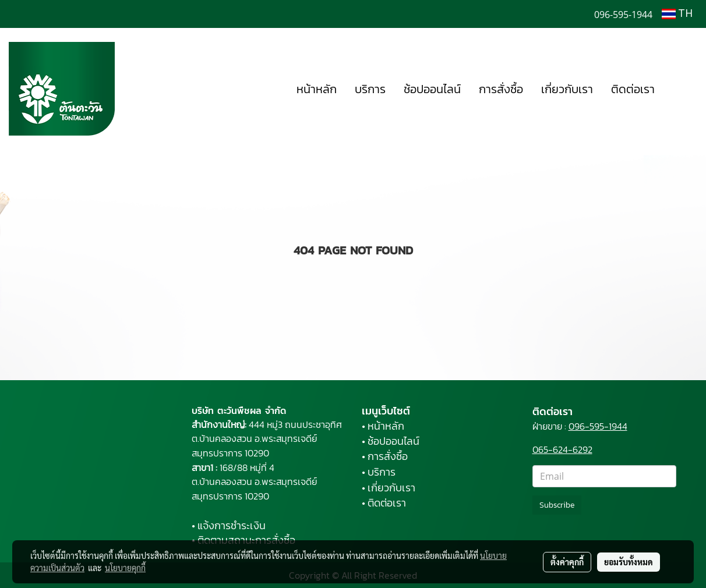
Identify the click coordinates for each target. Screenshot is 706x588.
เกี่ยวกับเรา (567, 89)
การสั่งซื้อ (501, 89)
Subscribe (557, 505)
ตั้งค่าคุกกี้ (567, 562)
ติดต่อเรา (633, 89)
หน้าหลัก (317, 89)
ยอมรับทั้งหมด (629, 562)
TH (677, 14)
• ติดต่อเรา (384, 503)
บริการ (370, 89)
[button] (681, 89)
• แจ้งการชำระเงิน (229, 525)
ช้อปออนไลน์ (432, 89)
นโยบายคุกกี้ (125, 568)
